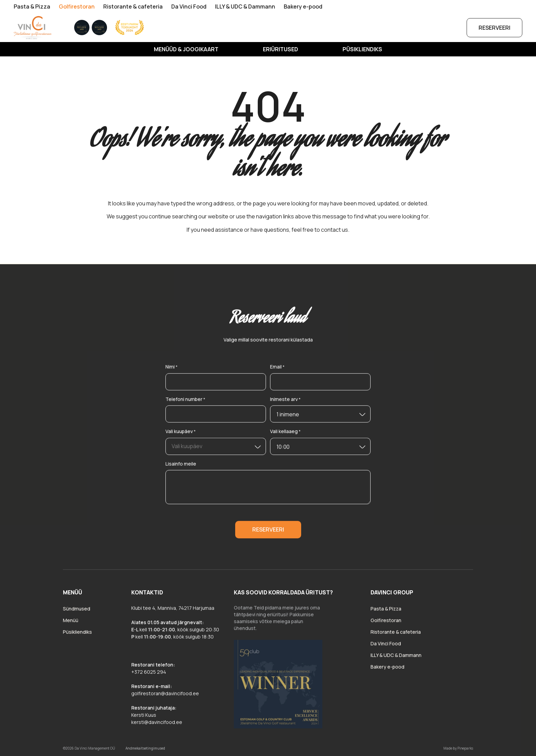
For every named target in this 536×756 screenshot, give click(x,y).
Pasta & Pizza (32, 6)
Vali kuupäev (181, 434)
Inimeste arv (285, 402)
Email (277, 370)
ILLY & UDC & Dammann (245, 6)
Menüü (71, 623)
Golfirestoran (77, 6)
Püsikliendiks (362, 49)
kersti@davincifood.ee (157, 724)
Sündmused (77, 611)
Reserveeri (494, 28)
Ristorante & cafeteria (133, 6)
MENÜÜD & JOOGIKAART (186, 49)
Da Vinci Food (189, 6)
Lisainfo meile (181, 466)
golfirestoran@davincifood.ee (165, 696)
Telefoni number (185, 402)
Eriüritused (280, 49)
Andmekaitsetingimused (145, 751)
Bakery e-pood (303, 6)
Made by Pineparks (458, 751)
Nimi (172, 370)
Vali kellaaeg (285, 434)
